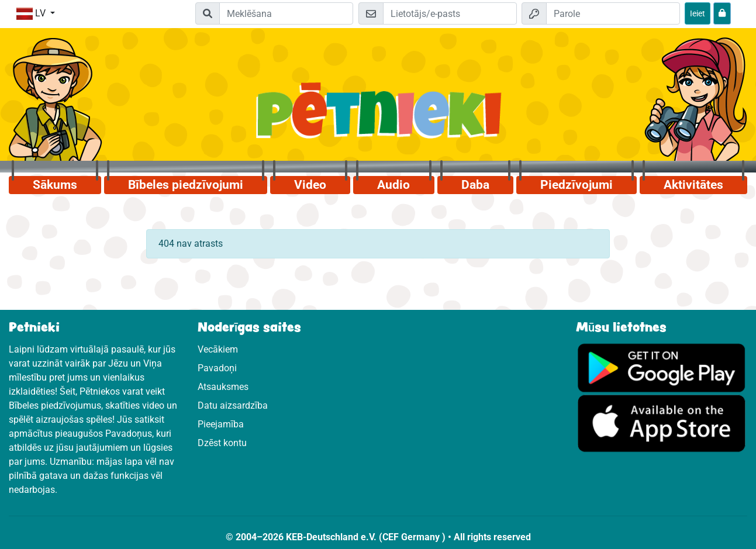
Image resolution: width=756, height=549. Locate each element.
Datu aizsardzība (233, 405)
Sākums (55, 185)
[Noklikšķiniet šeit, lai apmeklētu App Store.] (662, 423)
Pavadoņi (217, 368)
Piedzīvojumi (577, 185)
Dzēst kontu (222, 443)
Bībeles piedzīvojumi (186, 185)
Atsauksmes (223, 387)
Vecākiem (218, 349)
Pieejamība (221, 424)
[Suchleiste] (286, 13)
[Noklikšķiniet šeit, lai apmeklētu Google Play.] (662, 367)
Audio (393, 185)
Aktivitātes (693, 185)
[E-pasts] (450, 13)
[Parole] (613, 13)
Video (310, 185)
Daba (475, 185)
